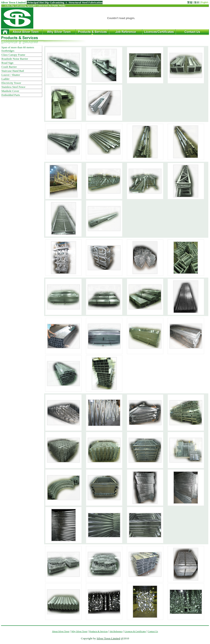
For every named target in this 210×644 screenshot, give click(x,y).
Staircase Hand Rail (13, 71)
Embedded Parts (11, 95)
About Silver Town (61, 631)
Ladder (6, 79)
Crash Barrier (9, 67)
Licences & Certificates (135, 631)
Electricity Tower (11, 83)
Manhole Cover (10, 91)
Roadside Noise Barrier (15, 59)
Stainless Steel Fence (13, 87)
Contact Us (153, 631)
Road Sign (7, 63)
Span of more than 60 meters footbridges (18, 49)
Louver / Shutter (11, 75)
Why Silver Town (79, 631)
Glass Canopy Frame (13, 55)
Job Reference (116, 631)
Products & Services (99, 631)
